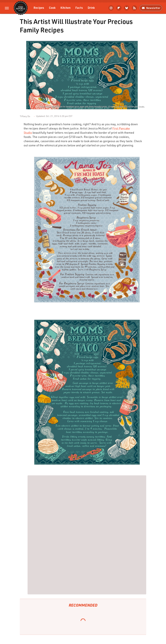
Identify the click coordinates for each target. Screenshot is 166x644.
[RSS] (134, 8)
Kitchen (65, 8)
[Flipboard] (119, 8)
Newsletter (151, 8)
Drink (91, 8)
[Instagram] (111, 8)
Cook (52, 8)
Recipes (39, 8)
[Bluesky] (127, 8)
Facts (79, 8)
